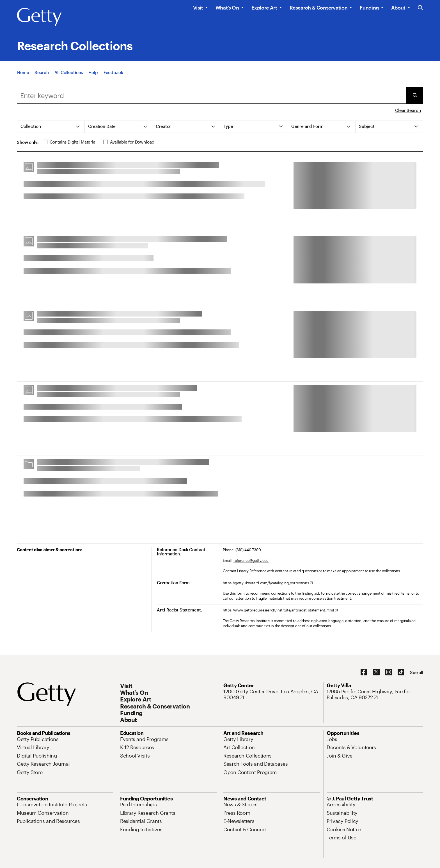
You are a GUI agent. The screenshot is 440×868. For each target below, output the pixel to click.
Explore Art (264, 8)
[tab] (51, 127)
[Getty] (39, 17)
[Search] (42, 72)
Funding (369, 8)
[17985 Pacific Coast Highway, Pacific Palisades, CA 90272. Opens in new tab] (375, 695)
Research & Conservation (319, 8)
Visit (198, 8)
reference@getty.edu (251, 560)
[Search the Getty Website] (420, 8)
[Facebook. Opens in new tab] (364, 672)
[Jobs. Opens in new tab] (332, 739)
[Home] (23, 72)
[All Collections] (69, 72)
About (398, 8)
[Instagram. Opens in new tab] (389, 672)
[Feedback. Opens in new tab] (113, 72)
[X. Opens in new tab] (376, 672)
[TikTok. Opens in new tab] (401, 672)
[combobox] (212, 95)
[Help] (93, 72)
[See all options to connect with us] (417, 672)
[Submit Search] (415, 95)
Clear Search (408, 110)
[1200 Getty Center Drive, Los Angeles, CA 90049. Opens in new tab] (272, 695)
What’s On (227, 8)
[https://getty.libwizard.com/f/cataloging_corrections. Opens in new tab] (268, 583)
